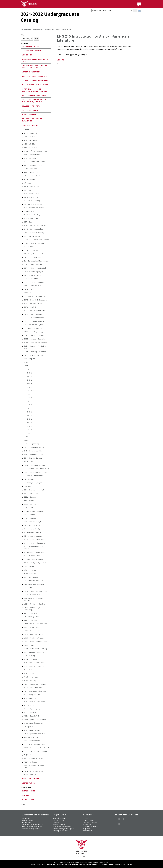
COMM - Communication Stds (35, 268)
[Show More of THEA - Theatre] (23, 755)
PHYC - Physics (30, 673)
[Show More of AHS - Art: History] (23, 158)
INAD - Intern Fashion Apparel (35, 540)
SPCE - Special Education (33, 723)
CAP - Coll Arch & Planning (34, 233)
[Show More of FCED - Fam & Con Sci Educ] (23, 465)
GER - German (29, 501)
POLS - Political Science (33, 688)
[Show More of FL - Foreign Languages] (23, 483)
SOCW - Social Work (31, 716)
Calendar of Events (59, 820)
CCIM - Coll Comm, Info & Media (36, 240)
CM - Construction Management (36, 261)
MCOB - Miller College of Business (33, 599)
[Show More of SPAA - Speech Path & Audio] (23, 720)
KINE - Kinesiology (31, 577)
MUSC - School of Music (33, 631)
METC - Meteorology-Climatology (32, 609)
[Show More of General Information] (21, 51)
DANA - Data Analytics (32, 286)
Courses (48, 29)
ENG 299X (31, 433)
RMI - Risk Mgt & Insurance (34, 702)
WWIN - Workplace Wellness (35, 771)
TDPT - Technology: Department (36, 748)
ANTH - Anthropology (32, 172)
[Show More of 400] (24, 441)
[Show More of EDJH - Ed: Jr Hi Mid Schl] (23, 329)
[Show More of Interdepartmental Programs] (21, 85)
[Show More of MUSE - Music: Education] (23, 635)
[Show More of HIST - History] (23, 515)
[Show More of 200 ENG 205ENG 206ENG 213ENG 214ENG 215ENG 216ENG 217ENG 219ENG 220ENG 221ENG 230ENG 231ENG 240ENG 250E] (24, 366)
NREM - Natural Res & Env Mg (35, 649)
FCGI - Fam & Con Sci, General (36, 472)
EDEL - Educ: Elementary (33, 314)
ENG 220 (30, 398)
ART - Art (27, 190)
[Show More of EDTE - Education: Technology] (23, 343)
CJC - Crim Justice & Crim (33, 257)
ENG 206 (30, 373)
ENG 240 (30, 412)
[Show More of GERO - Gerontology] (23, 504)
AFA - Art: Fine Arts (31, 147)
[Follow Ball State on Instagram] (129, 819)
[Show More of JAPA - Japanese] (23, 570)
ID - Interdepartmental (32, 532)
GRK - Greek (28, 508)
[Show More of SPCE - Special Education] (23, 723)
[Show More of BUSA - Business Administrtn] (23, 226)
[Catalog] (112, 10)
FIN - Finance (29, 479)
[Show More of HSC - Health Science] (23, 526)
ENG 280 (30, 426)
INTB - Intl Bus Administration (35, 552)
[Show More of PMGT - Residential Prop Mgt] (23, 684)
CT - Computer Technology (34, 282)
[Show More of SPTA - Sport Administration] (23, 734)
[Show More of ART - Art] (23, 190)
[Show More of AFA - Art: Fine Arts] (23, 148)
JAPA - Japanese (30, 570)
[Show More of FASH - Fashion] (23, 462)
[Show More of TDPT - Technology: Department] (23, 748)
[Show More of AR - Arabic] (23, 183)
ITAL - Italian (29, 566)
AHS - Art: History (31, 158)
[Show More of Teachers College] (21, 125)
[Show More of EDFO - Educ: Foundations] (23, 318)
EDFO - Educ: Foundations (34, 318)
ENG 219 (30, 394)
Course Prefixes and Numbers (35, 80)
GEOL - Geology (30, 497)
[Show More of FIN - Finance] (23, 480)
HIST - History (29, 515)
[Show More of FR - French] (23, 487)
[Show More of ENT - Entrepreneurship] (23, 451)
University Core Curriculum (34, 76)
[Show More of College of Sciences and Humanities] (21, 119)
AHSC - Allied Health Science (35, 162)
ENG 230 (30, 405)
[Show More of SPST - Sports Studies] (23, 730)
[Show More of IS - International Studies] (23, 560)
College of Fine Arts (31, 106)
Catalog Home (28, 791)
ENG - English (56, 29)
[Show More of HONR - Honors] (23, 519)
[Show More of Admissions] (21, 55)
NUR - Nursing (29, 656)
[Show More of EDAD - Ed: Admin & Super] (23, 304)
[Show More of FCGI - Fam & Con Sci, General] (23, 472)
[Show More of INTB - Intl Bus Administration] (23, 553)
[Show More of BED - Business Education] (23, 208)
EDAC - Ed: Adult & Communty (35, 300)
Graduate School (28, 820)
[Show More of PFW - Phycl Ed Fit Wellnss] (23, 667)
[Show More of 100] (24, 363)
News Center (87, 831)
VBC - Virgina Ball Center (33, 758)
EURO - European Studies (34, 454)
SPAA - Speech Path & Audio (35, 719)
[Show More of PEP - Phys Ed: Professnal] (23, 663)
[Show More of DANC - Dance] (23, 290)
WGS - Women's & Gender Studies (34, 767)
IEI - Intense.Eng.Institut (33, 536)
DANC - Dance (29, 289)
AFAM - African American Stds (35, 151)
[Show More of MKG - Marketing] (23, 621)
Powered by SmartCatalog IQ (124, 864)
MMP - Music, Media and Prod (35, 624)
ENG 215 (30, 384)
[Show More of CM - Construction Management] (23, 261)
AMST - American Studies (34, 165)
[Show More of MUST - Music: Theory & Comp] (23, 642)
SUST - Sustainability (32, 741)
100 (27, 362)
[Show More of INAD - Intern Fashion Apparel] (23, 540)
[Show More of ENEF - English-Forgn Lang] (23, 355)
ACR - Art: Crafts (30, 137)
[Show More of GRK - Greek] (23, 508)
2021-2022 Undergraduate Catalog (32, 29)
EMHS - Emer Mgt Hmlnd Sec (35, 352)
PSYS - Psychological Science (35, 691)
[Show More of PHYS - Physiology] (23, 677)
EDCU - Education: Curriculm (35, 311)
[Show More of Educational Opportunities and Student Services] (21, 65)
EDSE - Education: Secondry (34, 339)
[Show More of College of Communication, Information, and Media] (21, 100)
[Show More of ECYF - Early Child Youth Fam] (23, 297)
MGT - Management (31, 613)
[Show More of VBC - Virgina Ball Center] (23, 759)
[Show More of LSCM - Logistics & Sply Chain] (23, 592)
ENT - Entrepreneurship (33, 451)
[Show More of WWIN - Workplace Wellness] (23, 772)
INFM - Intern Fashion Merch (35, 543)
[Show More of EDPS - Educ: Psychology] (23, 332)
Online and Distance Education (33, 824)
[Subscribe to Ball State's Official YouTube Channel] (124, 819)
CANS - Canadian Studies (33, 229)
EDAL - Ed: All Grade (32, 307)
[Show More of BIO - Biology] (23, 212)
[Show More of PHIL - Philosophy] (23, 670)
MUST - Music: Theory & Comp (36, 641)
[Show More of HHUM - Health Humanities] (23, 511)
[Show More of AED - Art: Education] (23, 144)
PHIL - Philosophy (31, 670)
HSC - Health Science (32, 525)
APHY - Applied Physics (33, 176)
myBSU (86, 818)
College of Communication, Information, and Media (34, 101)
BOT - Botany (29, 222)
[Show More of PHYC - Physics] (23, 674)
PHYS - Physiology (31, 677)
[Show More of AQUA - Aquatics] (23, 180)
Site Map (26, 795)
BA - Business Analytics (33, 204)
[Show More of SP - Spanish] (23, 727)
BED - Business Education (34, 208)
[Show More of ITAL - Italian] (23, 567)
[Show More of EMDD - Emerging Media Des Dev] (23, 346)
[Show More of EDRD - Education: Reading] (23, 336)
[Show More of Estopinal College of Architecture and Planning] (21, 89)
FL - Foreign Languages (33, 483)
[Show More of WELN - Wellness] (23, 762)
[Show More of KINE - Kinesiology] (23, 577)
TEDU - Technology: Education (36, 751)
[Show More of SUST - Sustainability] (23, 741)
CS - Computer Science (33, 275)
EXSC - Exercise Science (33, 458)
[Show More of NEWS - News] (23, 645)
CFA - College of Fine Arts (34, 243)
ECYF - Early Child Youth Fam (35, 296)
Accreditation (28, 783)
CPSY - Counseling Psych (33, 272)
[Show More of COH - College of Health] (23, 265)
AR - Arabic (28, 183)
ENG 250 (30, 415)
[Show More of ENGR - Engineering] (23, 444)
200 (63, 29)
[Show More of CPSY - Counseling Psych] (23, 272)
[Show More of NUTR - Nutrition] (23, 660)
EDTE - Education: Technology (35, 342)
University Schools (30, 779)
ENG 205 (30, 369)
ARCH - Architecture (31, 186)
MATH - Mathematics (32, 595)
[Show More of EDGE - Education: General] (23, 321)
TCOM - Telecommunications (35, 744)
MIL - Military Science (32, 617)
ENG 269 (30, 423)
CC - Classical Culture (32, 236)
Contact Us (56, 822)
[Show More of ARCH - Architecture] (23, 187)
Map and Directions (59, 818)
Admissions (27, 55)
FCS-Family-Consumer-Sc (33, 476)
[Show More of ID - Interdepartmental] (23, 533)
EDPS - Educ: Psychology (33, 332)
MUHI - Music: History (32, 627)
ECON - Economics (31, 293)
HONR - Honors (30, 518)
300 (27, 437)
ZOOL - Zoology (30, 775)
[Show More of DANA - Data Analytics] (23, 286)
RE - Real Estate (30, 698)
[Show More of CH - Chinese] (23, 247)
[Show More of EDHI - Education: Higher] (23, 325)
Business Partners (89, 820)
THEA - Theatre (30, 755)
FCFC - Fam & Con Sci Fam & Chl (37, 469)
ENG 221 (30, 401)
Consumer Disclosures (91, 826)
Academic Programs (31, 72)
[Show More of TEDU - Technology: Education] (23, 752)
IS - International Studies (33, 559)
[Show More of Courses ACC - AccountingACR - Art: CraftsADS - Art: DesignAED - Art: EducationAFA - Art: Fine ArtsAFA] (21, 129)
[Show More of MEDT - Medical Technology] (23, 604)
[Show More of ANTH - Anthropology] (23, 173)
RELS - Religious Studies (33, 695)
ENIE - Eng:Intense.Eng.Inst (34, 447)
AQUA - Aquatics (30, 179)
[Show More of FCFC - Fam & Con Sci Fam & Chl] (23, 469)
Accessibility (87, 824)
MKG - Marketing (30, 620)
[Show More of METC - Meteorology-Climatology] (23, 608)
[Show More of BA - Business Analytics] (23, 205)
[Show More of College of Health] (21, 110)
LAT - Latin (28, 588)
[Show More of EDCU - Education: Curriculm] (23, 311)
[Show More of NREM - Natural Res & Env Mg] (23, 649)
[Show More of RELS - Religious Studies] (23, 695)
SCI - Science (29, 705)
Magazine (86, 829)
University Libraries (59, 824)
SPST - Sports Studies (32, 730)
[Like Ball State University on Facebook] (114, 819)
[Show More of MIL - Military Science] (23, 617)
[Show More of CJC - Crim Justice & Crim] (23, 258)
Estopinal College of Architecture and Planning (34, 90)
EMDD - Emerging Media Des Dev (35, 347)
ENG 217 (30, 391)
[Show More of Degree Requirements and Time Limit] (21, 59)
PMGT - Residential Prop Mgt (35, 684)
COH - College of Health (33, 264)
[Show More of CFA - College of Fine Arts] (23, 244)
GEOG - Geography (31, 493)
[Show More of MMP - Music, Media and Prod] (23, 624)
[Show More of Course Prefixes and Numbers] (21, 80)
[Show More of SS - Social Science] (23, 738)
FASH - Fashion (30, 462)
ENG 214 (30, 380)
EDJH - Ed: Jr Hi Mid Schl (33, 328)
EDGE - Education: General (34, 321)
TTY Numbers (103, 864)
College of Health (30, 110)
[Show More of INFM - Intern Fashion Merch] (23, 543)
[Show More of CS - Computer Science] (23, 275)
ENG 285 (30, 430)
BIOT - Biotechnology (32, 215)
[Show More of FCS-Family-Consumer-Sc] (23, 476)
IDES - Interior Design (32, 529)
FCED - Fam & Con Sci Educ (34, 465)
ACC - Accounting (30, 133)
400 (27, 440)
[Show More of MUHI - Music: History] (23, 628)
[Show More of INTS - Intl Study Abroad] (23, 556)
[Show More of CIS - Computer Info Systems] (23, 254)
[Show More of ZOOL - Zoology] (23, 775)
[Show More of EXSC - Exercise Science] (23, 458)
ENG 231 (30, 408)
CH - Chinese (29, 247)
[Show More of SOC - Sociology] (23, 713)
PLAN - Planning (30, 680)
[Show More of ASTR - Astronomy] (23, 197)
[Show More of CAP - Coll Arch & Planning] (23, 233)
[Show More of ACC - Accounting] (23, 134)
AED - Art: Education (32, 144)
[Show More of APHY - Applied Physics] (23, 176)
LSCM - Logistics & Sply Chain (35, 591)
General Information (31, 51)
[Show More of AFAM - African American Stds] (23, 151)
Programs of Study (30, 46)
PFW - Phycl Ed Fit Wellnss (34, 666)
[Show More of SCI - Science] (23, 706)
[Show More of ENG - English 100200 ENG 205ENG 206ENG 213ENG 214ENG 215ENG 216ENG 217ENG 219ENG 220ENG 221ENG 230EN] (23, 359)
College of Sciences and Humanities (33, 120)
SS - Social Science (31, 737)
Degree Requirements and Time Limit (36, 60)
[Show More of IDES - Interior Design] (23, 529)
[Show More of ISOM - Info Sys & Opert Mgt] (23, 563)
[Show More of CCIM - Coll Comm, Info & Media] (23, 240)
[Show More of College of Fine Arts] (21, 106)
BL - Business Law (31, 218)
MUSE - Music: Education (33, 634)
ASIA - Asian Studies (32, 194)
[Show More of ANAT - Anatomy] (23, 169)
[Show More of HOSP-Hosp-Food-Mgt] (23, 522)
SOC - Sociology (30, 712)
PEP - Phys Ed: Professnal (34, 663)
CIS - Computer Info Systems (35, 254)
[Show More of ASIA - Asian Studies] (23, 194)
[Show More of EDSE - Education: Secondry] (23, 339)
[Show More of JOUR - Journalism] (23, 574)
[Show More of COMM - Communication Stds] (23, 268)
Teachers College (30, 125)
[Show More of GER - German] (23, 501)
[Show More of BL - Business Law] (23, 219)
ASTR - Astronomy (31, 197)
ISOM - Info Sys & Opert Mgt (35, 563)
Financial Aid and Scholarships (32, 826)
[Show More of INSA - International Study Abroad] (23, 547)
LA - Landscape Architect (33, 581)
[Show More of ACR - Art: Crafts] (23, 137)
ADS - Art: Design (31, 140)
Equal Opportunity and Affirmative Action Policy (71, 864)
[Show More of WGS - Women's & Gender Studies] (23, 766)
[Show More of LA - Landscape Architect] (23, 581)
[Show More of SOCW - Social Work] (23, 716)
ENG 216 (30, 387)
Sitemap (111, 864)
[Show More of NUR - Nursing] (23, 656)
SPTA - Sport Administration (35, 734)
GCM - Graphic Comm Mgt (34, 490)
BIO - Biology (29, 211)
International (27, 822)
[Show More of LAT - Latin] (23, 588)
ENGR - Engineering (31, 444)
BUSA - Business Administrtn (35, 225)
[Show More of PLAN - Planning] (23, 681)
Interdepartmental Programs (36, 85)
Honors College (29, 115)
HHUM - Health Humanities (34, 511)
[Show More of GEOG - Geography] (23, 494)
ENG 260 (30, 419)
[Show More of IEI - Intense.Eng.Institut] (23, 536)
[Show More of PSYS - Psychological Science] (23, 691)
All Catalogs (28, 799)
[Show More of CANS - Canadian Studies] (23, 229)
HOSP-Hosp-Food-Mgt (32, 522)
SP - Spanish (29, 727)
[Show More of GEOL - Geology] (23, 497)
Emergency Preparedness (92, 822)
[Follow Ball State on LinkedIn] (114, 824)
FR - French (28, 486)
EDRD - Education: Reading (34, 335)
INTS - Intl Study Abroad (33, 556)
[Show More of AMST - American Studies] (23, 166)
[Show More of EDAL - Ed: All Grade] (23, 307)
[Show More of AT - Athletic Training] (23, 201)
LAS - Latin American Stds (34, 584)
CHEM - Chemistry (31, 250)
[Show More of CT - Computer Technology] (23, 283)
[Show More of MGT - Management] (23, 613)
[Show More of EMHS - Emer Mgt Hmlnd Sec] (23, 352)
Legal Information (92, 864)
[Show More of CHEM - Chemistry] (23, 251)
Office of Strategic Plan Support (63, 829)
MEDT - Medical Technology (35, 604)
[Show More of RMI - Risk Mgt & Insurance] (23, 702)
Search (36, 39)
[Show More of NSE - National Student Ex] (23, 652)
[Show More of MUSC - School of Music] (23, 631)
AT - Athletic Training (32, 201)
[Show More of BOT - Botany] (23, 222)
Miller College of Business (34, 95)
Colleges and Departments (31, 829)
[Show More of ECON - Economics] (23, 293)
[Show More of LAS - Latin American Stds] (23, 584)
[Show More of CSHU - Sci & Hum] (23, 279)
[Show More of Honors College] (21, 114)
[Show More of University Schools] (21, 779)
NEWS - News (29, 645)
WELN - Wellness (30, 762)
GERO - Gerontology (32, 504)
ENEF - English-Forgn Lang (34, 355)
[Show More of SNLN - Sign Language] (23, 709)
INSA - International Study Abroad (34, 548)
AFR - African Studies (32, 155)
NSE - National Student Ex (34, 652)
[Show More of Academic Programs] (21, 72)
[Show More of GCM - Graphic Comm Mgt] (23, 490)
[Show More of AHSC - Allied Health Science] (23, 162)
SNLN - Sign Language (32, 709)
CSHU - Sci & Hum (31, 279)
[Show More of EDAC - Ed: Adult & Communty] (23, 300)
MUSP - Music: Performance (35, 638)
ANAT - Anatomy (30, 169)
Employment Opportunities (62, 826)
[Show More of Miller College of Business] (21, 95)
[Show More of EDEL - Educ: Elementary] (23, 314)
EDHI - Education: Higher (33, 325)
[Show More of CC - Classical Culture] (23, 236)
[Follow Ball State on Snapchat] (119, 824)
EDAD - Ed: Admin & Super (34, 303)
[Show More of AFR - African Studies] (23, 155)
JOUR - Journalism (31, 574)
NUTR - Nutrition (30, 659)
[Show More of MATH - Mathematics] (23, 595)
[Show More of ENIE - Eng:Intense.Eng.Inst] (23, 448)
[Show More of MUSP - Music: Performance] (23, 638)
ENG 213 (30, 376)
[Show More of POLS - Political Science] (23, 688)
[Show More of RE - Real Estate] (23, 699)
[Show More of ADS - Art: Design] (23, 141)
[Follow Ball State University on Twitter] (119, 819)
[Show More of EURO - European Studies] (23, 455)
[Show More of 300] (24, 437)
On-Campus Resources (60, 831)
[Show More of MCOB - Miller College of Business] (23, 599)
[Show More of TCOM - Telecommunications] (23, 745)
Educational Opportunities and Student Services (34, 67)
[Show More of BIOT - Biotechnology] (23, 215)
